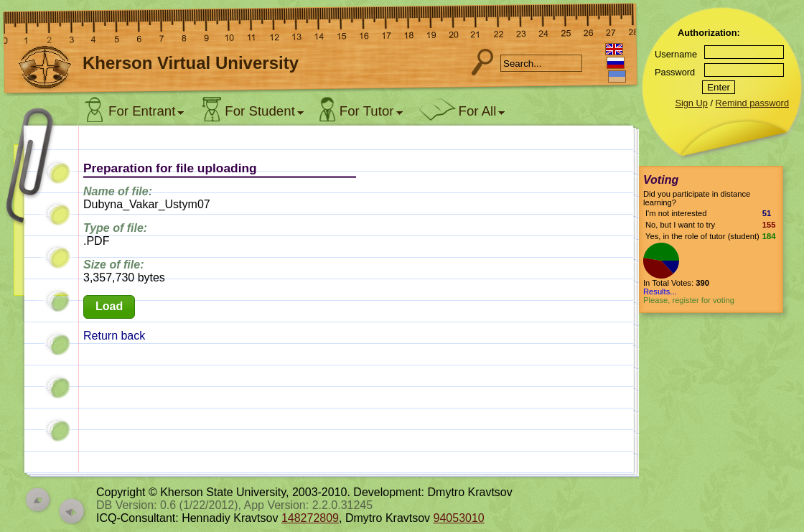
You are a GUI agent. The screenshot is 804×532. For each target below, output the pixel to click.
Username (676, 54)
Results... (660, 291)
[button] (109, 307)
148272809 (310, 518)
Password (675, 72)
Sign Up (691, 103)
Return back (114, 336)
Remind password (752, 103)
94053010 (459, 518)
